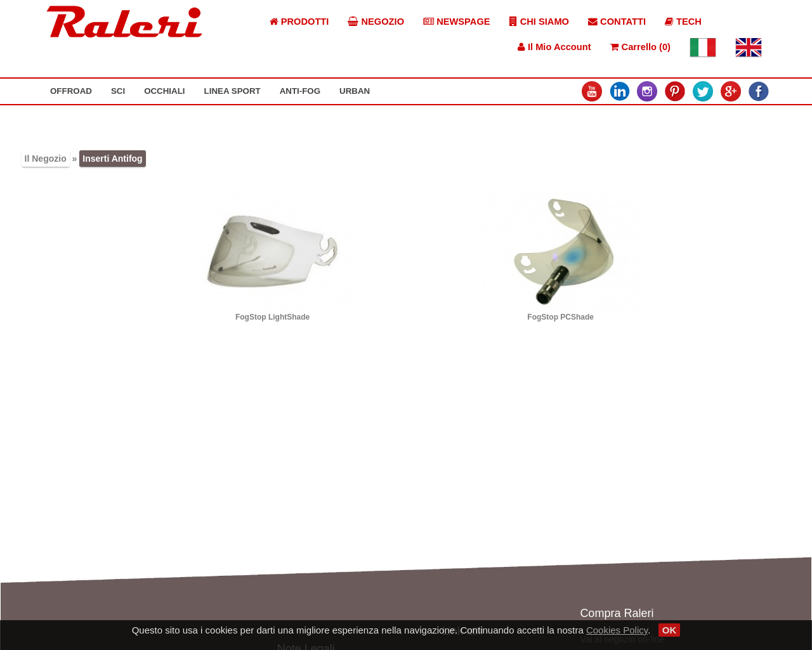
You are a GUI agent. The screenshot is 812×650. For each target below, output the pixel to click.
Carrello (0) (640, 47)
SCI (118, 91)
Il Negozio (46, 159)
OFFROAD (71, 91)
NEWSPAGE (457, 22)
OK (670, 630)
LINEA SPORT (232, 91)
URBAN (355, 91)
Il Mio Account (554, 47)
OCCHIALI (164, 91)
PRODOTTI (299, 22)
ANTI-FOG (300, 91)
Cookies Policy (617, 630)
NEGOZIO (376, 22)
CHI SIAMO (539, 22)
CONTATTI (617, 22)
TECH (683, 22)
